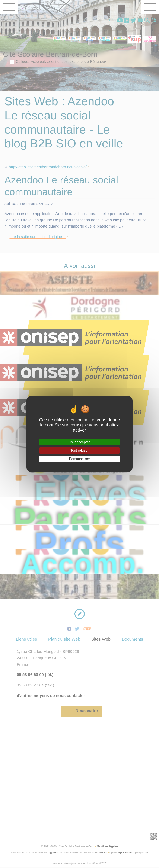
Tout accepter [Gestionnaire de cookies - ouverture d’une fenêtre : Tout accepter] (79, 442)
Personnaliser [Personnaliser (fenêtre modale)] (80, 459)
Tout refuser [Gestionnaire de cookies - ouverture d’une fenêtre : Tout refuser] (79, 450)
